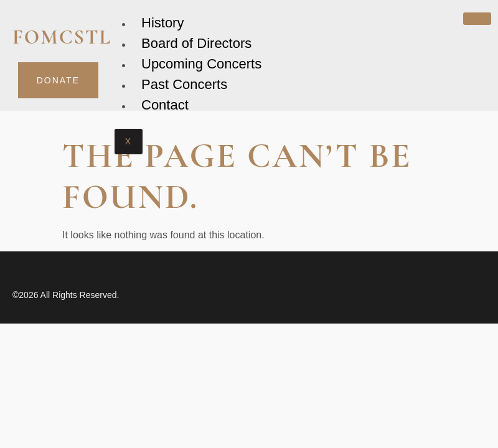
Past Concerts (184, 84)
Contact (165, 105)
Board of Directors (196, 43)
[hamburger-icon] (477, 19)
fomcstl (62, 37)
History (162, 23)
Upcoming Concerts (201, 64)
